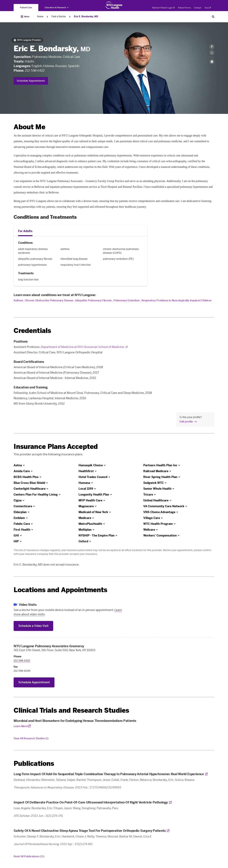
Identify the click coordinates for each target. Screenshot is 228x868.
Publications (34, 764)
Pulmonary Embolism (127, 300)
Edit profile (186, 422)
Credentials (32, 331)
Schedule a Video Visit (33, 626)
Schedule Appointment (31, 81)
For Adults (25, 231)
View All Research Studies (31, 738)
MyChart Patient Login (163, 8)
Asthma (18, 300)
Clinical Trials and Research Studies (71, 710)
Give (208, 8)
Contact (198, 8)
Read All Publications (29, 856)
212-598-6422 (35, 71)
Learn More (21, 726)
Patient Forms (184, 8)
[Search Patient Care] (213, 17)
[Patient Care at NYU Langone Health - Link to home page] (114, 5)
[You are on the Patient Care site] (26, 8)
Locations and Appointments (60, 590)
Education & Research (57, 8)
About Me (29, 127)
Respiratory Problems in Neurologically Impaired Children (177, 300)
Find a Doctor (59, 17)
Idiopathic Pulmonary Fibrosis (93, 300)
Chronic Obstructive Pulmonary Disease (49, 300)
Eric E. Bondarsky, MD (86, 17)
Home (40, 17)
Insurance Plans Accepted (56, 447)
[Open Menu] (25, 17)
